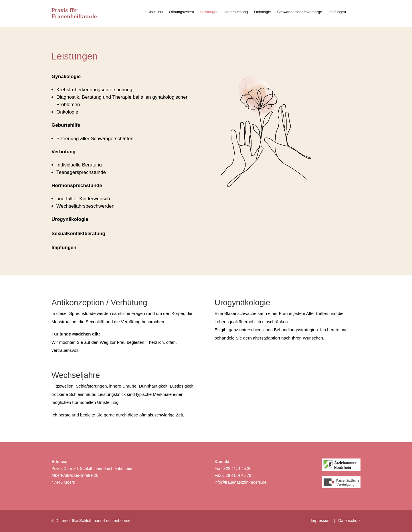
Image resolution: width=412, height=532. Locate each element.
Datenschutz (349, 521)
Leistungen (209, 12)
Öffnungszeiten (181, 12)
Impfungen (337, 12)
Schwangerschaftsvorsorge (300, 12)
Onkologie (263, 12)
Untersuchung (236, 12)
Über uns (155, 12)
